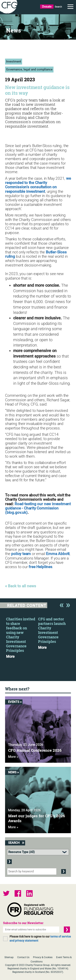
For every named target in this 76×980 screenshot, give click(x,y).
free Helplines (40, 567)
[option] (22, 637)
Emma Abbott (58, 554)
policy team (21, 554)
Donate (47, 6)
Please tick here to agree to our (40, 939)
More (10, 657)
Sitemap (9, 957)
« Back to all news (21, 586)
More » (13, 757)
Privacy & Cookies (43, 957)
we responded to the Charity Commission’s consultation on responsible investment (38, 185)
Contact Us (23, 957)
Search (58, 7)
